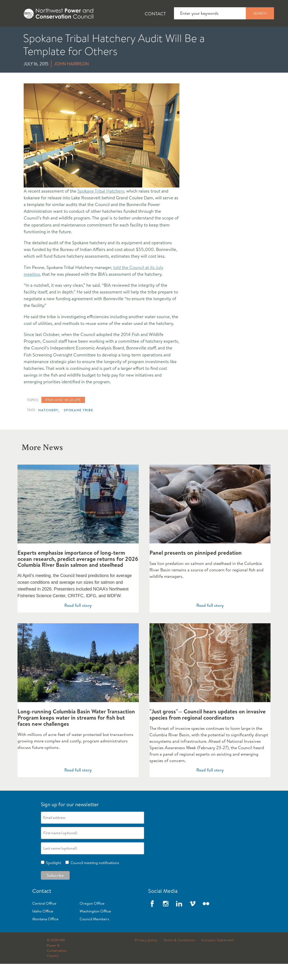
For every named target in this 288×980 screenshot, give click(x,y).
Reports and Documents (253, 35)
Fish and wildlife (63, 416)
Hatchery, (49, 426)
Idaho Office (43, 927)
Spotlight (53, 879)
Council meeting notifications (94, 879)
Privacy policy (146, 956)
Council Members (94, 935)
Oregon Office (92, 919)
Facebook (152, 920)
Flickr (206, 920)
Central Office (44, 919)
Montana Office (45, 935)
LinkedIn (179, 920)
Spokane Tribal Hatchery (101, 207)
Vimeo (193, 920)
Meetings (198, 35)
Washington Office (95, 927)
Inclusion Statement (218, 956)
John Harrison (71, 80)
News (52, 35)
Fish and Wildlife (95, 35)
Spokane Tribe (78, 426)
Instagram (166, 920)
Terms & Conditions (179, 956)
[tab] (16, 35)
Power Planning (151, 35)
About (21, 35)
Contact (155, 14)
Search (260, 13)
